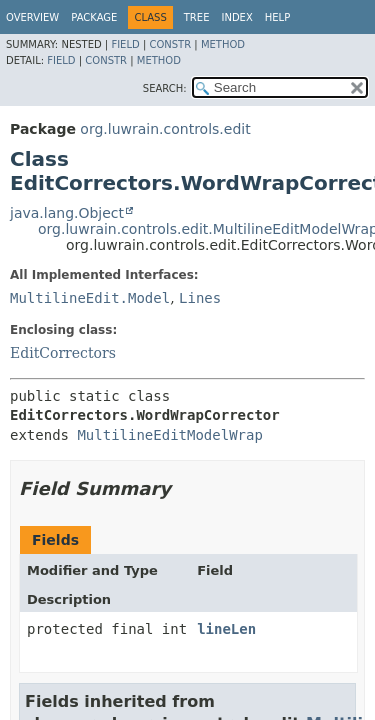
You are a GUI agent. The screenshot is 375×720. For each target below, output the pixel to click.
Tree (197, 17)
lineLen (226, 629)
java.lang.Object (67, 213)
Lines (200, 298)
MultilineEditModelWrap (169, 435)
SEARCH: (165, 88)
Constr (170, 44)
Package (94, 17)
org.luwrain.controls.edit (165, 129)
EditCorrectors (63, 353)
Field (125, 44)
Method (223, 44)
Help (277, 17)
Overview (32, 17)
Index (236, 17)
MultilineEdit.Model (90, 298)
